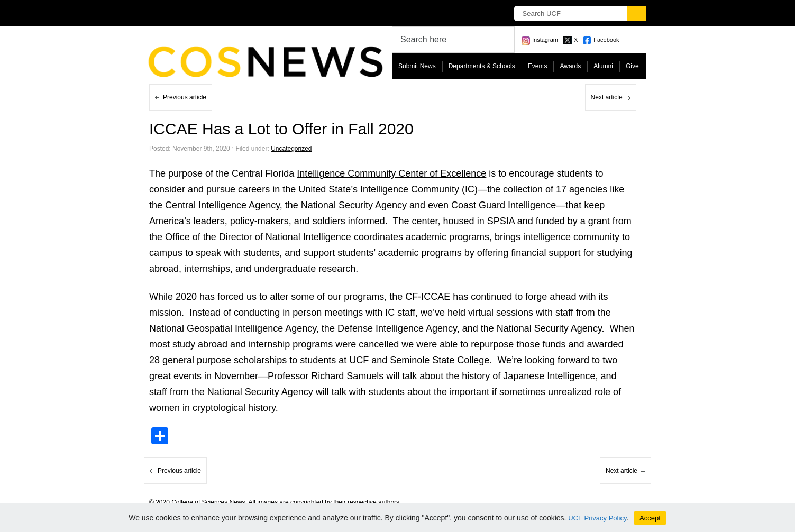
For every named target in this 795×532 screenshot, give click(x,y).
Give (632, 66)
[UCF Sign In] (465, 14)
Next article (607, 97)
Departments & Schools (482, 66)
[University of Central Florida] (227, 13)
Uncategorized (291, 149)
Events (538, 66)
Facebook (606, 40)
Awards (570, 66)
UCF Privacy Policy (597, 518)
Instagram (545, 40)
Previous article (185, 97)
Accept (650, 518)
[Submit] (637, 13)
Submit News (417, 66)
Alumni (603, 66)
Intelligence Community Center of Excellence (391, 173)
